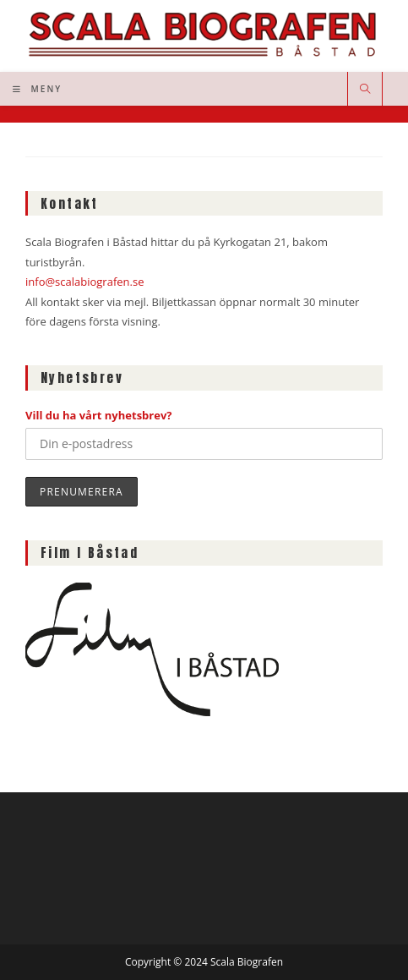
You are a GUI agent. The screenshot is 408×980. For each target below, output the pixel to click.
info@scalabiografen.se (84, 282)
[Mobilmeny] (37, 89)
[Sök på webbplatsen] (365, 90)
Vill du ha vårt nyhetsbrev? (99, 415)
